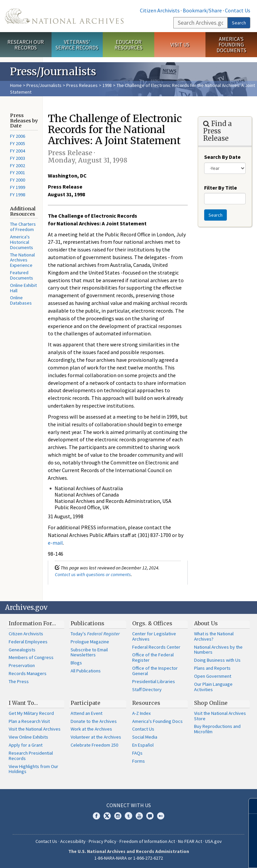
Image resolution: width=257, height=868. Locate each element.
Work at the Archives (91, 729)
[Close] (249, 806)
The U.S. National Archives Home (64, 16)
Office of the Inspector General (155, 671)
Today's (95, 634)
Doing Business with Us (217, 660)
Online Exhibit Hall (23, 288)
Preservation (22, 665)
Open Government (213, 676)
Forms (139, 761)
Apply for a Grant (26, 745)
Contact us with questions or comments (93, 574)
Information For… (32, 623)
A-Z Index (141, 713)
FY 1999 (18, 187)
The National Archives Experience (22, 260)
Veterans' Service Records (77, 45)
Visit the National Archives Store (220, 716)
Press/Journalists (44, 85)
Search (239, 23)
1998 (107, 85)
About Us (206, 623)
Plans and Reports (212, 668)
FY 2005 (18, 143)
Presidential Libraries (154, 681)
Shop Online (211, 703)
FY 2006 (18, 136)
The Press (19, 681)
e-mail (55, 543)
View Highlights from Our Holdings (33, 769)
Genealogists (22, 650)
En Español (143, 745)
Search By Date (222, 157)
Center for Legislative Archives (154, 636)
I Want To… (23, 703)
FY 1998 (18, 195)
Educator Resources (128, 45)
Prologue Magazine (90, 642)
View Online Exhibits (28, 737)
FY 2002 (18, 166)
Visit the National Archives (35, 729)
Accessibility (73, 841)
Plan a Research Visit (29, 721)
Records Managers (28, 673)
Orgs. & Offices (152, 623)
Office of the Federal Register (153, 657)
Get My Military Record (31, 713)
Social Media (145, 737)
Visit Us (180, 44)
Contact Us (238, 10)
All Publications (86, 671)
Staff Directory (147, 689)
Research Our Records (26, 45)
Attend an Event (87, 713)
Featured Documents (22, 275)
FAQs (137, 753)
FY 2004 (18, 151)
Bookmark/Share (202, 10)
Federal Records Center (156, 647)
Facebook (96, 816)
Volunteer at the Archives (96, 737)
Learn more (197, 856)
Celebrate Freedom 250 (94, 745)
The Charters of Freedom (23, 227)
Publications (88, 623)
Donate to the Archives (94, 721)
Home (16, 85)
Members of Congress (31, 657)
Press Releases (82, 85)
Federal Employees (28, 642)
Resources (146, 703)
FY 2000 (18, 180)
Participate (85, 703)
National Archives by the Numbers (218, 650)
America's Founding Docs (157, 721)
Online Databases (21, 300)
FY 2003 (18, 158)
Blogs (76, 663)
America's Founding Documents (231, 44)
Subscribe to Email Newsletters (89, 652)
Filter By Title (221, 188)
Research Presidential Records (31, 756)
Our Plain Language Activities (213, 687)
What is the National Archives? (214, 636)
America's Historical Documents (22, 242)
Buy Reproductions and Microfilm (217, 729)
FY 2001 (18, 173)
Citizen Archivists (160, 10)
